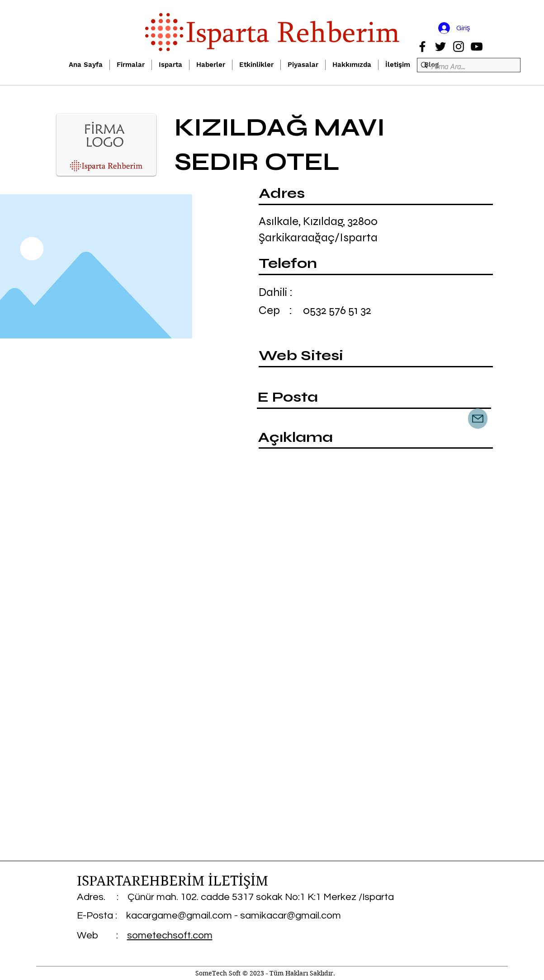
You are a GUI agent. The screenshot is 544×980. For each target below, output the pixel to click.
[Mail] (478, 419)
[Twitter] (440, 47)
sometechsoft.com (170, 935)
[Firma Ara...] (466, 67)
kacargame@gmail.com (179, 916)
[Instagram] (459, 47)
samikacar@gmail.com (291, 916)
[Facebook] (422, 47)
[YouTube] (477, 47)
